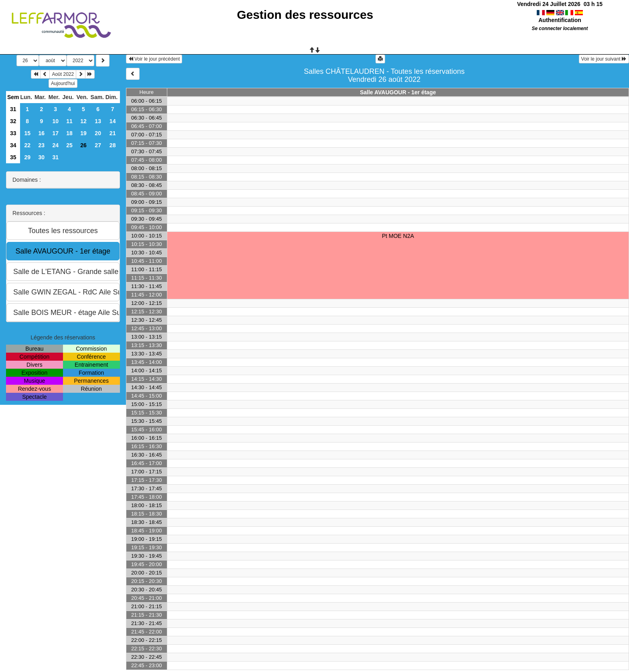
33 (13, 133)
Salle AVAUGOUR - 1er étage (398, 92)
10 (55, 121)
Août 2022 (63, 74)
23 (42, 145)
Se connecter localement (560, 28)
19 (83, 133)
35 (13, 157)
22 (27, 145)
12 (83, 121)
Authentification (560, 20)
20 (98, 133)
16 (42, 133)
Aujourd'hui (63, 83)
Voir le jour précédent (154, 59)
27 (98, 145)
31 (13, 109)
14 (113, 121)
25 (69, 145)
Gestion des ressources (305, 15)
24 (55, 145)
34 (13, 145)
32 (13, 121)
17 (55, 133)
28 (113, 145)
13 (98, 121)
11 (69, 121)
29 (27, 157)
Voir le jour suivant (604, 59)
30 (42, 157)
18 (69, 133)
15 (27, 133)
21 (113, 133)
